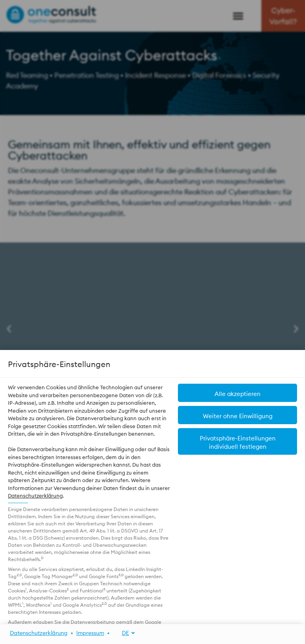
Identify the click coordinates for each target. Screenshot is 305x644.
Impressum (90, 633)
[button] (237, 441)
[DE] (124, 633)
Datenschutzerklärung (35, 496)
